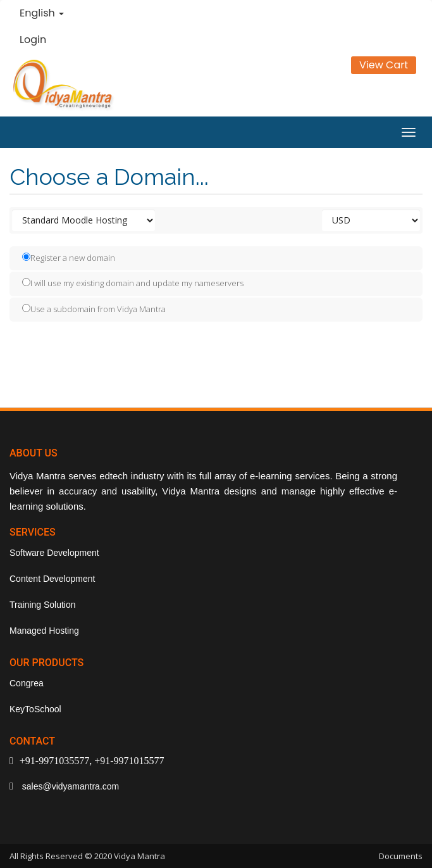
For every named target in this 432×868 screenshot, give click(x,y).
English (42, 13)
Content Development (52, 579)
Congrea (27, 683)
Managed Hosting (44, 631)
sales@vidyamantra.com (69, 786)
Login (33, 40)
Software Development (54, 553)
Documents (401, 856)
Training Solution (43, 605)
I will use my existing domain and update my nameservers (133, 283)
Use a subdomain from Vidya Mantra (94, 309)
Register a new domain (69, 258)
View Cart (384, 65)
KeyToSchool (35, 709)
